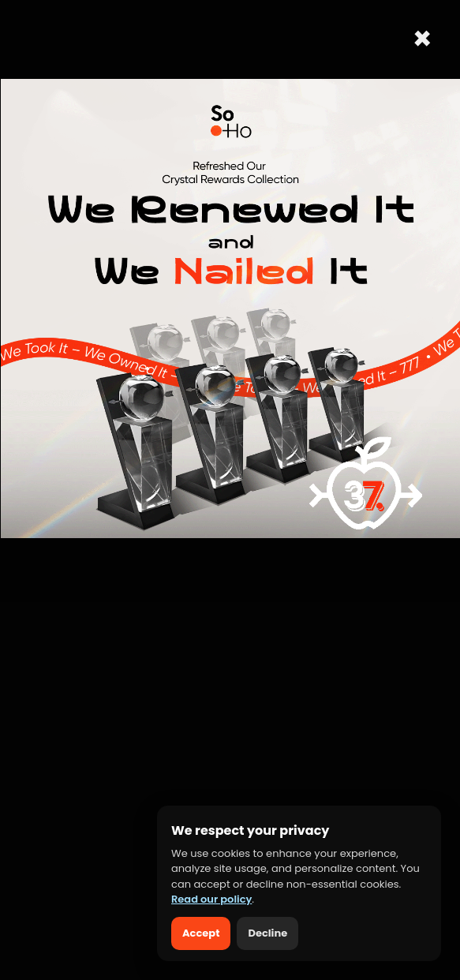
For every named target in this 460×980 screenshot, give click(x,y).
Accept (201, 933)
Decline (267, 933)
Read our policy (211, 899)
